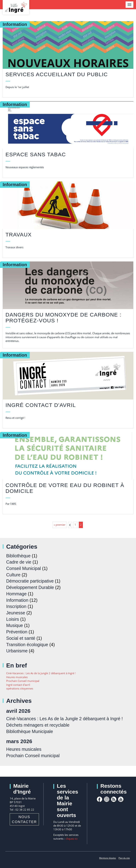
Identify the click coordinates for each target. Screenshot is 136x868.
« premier (59, 525)
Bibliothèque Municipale (30, 731)
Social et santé (21, 638)
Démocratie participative (30, 581)
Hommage (16, 594)
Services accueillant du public (57, 74)
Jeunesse (16, 613)
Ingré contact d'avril (41, 405)
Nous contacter (24, 819)
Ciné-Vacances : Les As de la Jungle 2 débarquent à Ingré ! (41, 673)
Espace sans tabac (36, 154)
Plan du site (124, 858)
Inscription (16, 606)
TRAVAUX (19, 235)
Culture (13, 575)
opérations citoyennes (20, 688)
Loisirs (13, 619)
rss (114, 799)
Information (17, 600)
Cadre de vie (19, 562)
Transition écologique (27, 645)
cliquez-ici (72, 839)
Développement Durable (30, 587)
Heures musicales (17, 677)
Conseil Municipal (24, 568)
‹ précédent (70, 525)
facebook (100, 799)
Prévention (17, 632)
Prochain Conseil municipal (23, 681)
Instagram (107, 799)
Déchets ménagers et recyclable (38, 725)
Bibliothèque (18, 556)
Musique (15, 625)
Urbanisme (17, 651)
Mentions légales (108, 858)
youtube (121, 799)
